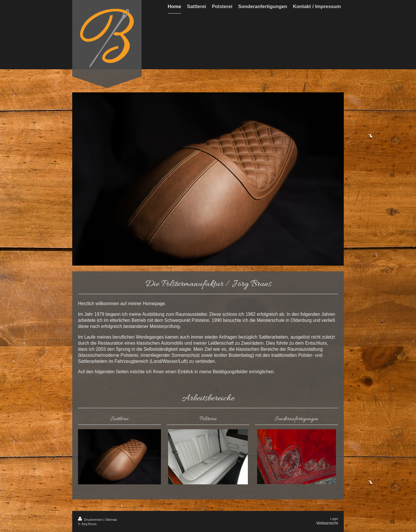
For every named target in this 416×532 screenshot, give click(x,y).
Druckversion (91, 520)
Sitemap (111, 520)
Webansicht (327, 523)
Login (334, 519)
